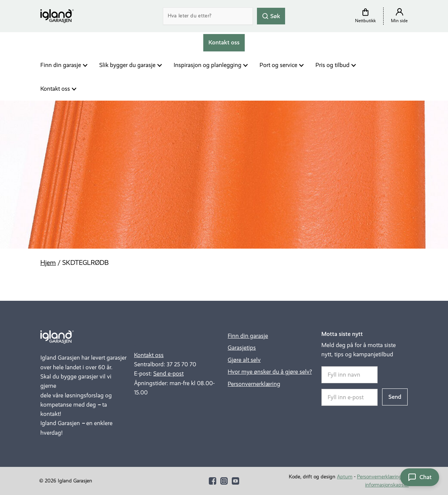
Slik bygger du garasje (127, 65)
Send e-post (168, 373)
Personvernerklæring (254, 384)
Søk (271, 16)
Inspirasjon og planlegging (208, 65)
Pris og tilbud (332, 65)
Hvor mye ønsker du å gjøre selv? (270, 372)
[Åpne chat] (420, 477)
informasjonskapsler (387, 485)
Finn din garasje (61, 65)
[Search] (208, 16)
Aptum (345, 477)
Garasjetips (242, 348)
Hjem (48, 263)
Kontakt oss (55, 89)
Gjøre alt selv (244, 360)
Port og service (278, 65)
